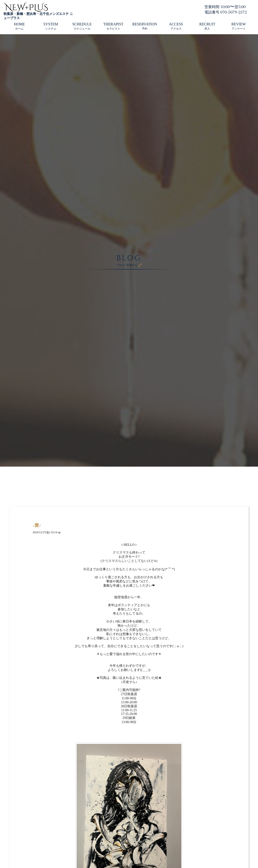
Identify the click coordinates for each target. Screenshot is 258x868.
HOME (19, 26)
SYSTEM (51, 26)
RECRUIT (207, 26)
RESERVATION (145, 26)
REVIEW (239, 26)
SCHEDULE (82, 26)
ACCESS (176, 26)
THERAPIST (113, 26)
